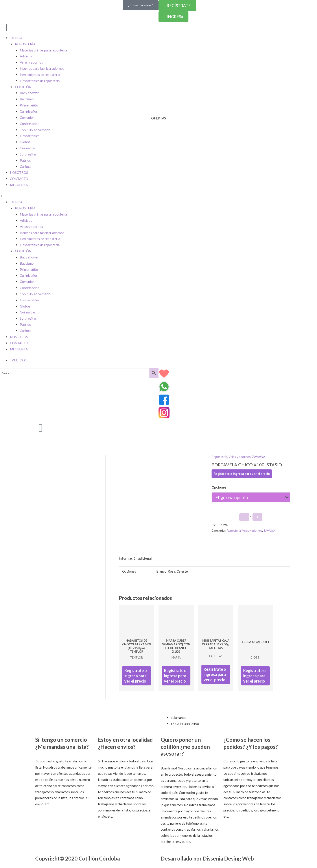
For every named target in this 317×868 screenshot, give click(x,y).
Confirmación (30, 288)
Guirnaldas (28, 148)
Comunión (27, 282)
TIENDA (16, 202)
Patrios (25, 160)
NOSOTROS (19, 172)
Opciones (219, 487)
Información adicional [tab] (135, 559)
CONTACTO (19, 179)
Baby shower (29, 257)
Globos (25, 142)
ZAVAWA (260, 457)
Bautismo (27, 263)
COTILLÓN (23, 251)
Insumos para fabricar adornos (42, 233)
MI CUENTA (19, 185)
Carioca (26, 167)
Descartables (30, 136)
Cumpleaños (29, 275)
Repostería (220, 457)
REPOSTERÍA (25, 208)
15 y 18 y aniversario (35, 130)
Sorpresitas (28, 154)
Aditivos (26, 220)
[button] (158, 196)
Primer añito (29, 269)
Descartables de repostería (40, 245)
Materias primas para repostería (43, 214)
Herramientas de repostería (40, 239)
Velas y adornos (31, 227)
